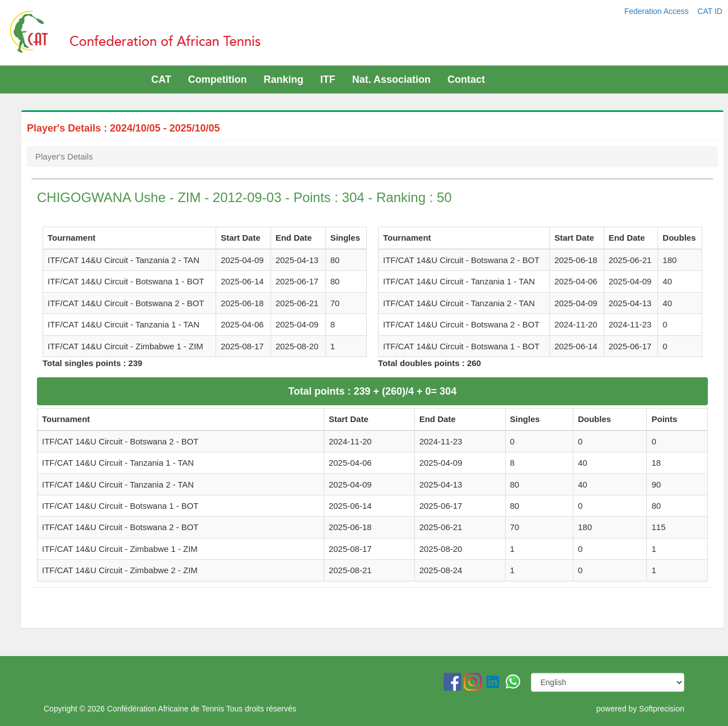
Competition (218, 79)
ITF (328, 79)
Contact (466, 79)
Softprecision (662, 709)
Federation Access (658, 11)
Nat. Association (391, 79)
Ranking (284, 79)
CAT (161, 79)
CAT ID (710, 11)
